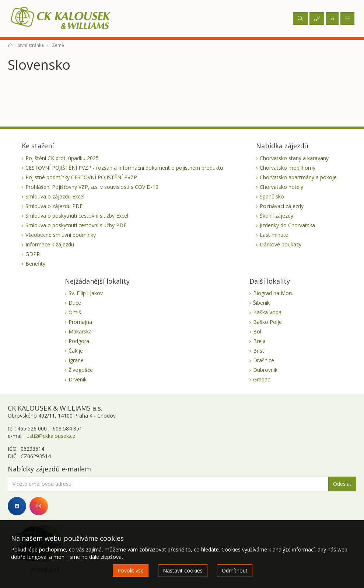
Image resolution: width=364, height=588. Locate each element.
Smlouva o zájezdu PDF (54, 206)
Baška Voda (267, 312)
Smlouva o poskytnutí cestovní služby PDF (76, 225)
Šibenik (261, 303)
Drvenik (78, 379)
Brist (259, 351)
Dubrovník (265, 370)
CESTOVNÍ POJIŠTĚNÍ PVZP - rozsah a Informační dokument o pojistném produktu (124, 168)
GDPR (33, 254)
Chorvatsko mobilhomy (288, 168)
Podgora (79, 341)
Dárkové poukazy (281, 244)
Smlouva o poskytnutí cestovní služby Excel (77, 216)
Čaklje (76, 351)
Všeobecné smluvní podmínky (61, 235)
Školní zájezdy (276, 216)
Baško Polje (267, 322)
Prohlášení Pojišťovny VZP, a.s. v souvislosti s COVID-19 (92, 187)
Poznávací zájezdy (282, 206)
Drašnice (264, 360)
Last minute (274, 235)
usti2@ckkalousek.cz (50, 436)
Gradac (262, 379)
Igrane (76, 360)
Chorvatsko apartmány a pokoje (298, 177)
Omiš (75, 312)
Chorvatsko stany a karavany (294, 158)
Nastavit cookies (183, 570)
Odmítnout (235, 570)
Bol (257, 331)
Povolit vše (131, 570)
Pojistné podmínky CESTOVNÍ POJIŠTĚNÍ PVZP (81, 177)
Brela (259, 341)
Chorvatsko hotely (281, 187)
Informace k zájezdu (50, 244)
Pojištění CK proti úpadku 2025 (62, 158)
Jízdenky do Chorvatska (287, 225)
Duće (75, 303)
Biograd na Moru (273, 293)
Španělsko (272, 196)
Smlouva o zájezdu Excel (55, 196)
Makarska (80, 331)
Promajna (80, 322)
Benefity (35, 264)
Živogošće (81, 370)
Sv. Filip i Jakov (86, 293)
